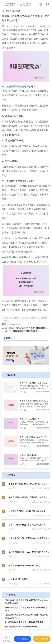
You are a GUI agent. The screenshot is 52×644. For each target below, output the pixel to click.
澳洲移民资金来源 (15, 87)
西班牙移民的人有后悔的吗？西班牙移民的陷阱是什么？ (30, 328)
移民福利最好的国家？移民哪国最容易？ (24, 331)
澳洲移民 (6, 30)
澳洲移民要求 (15, 324)
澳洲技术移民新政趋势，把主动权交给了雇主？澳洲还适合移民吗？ (26, 616)
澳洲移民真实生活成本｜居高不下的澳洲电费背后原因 (26, 609)
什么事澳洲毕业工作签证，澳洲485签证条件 (24, 622)
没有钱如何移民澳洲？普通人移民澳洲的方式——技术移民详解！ (26, 602)
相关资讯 (11, 375)
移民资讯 (16, 11)
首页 (8, 11)
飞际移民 (11, 310)
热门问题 (11, 475)
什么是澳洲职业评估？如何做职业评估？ (22, 627)
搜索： (5, 324)
